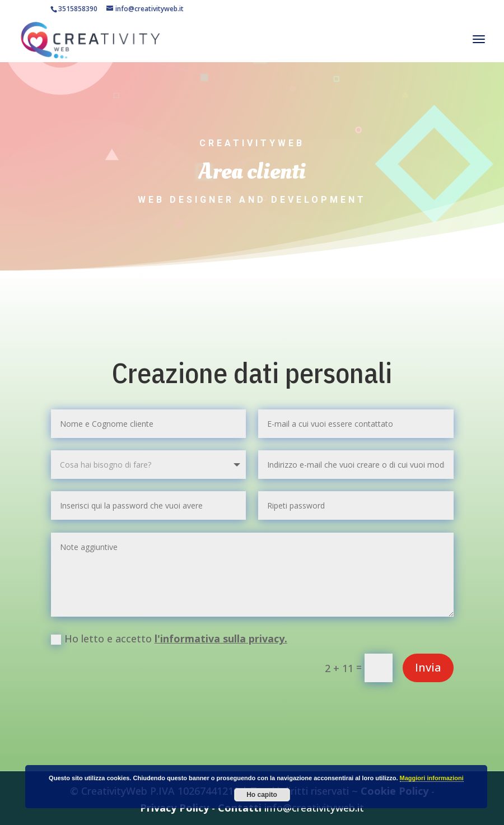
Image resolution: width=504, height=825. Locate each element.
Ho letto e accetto (169, 638)
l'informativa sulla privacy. (221, 638)
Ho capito (262, 795)
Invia (428, 667)
